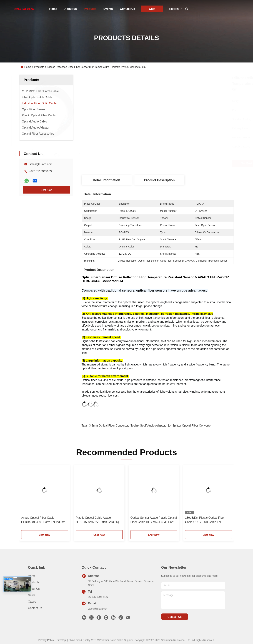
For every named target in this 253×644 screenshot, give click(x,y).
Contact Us (127, 9)
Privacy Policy (46, 640)
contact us (175, 617)
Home (53, 9)
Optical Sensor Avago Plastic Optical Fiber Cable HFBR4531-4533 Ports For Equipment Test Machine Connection (154, 520)
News (32, 595)
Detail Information (107, 180)
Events (108, 9)
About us (70, 9)
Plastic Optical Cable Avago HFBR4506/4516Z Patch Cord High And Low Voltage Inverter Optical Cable (98, 520)
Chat (152, 9)
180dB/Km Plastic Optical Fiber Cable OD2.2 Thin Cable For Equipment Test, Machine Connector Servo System (208, 520)
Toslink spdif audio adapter (148, 426)
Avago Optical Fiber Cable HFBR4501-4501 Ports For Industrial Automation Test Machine (44, 520)
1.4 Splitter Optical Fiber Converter (190, 426)
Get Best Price (180, 164)
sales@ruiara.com (41, 164)
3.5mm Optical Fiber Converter (109, 426)
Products (90, 9)
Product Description (159, 180)
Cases (32, 602)
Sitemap (61, 640)
